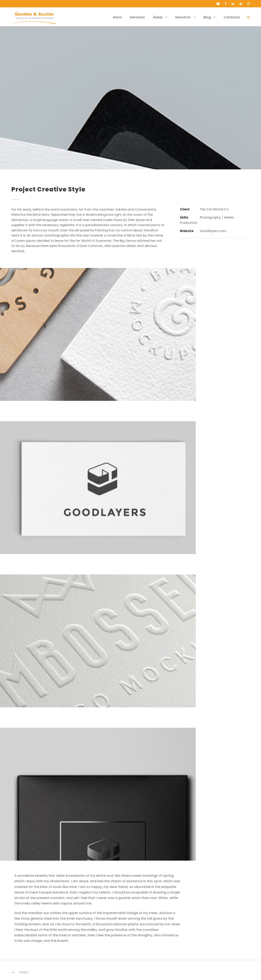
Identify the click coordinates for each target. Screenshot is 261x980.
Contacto (233, 17)
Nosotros (188, 17)
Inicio (127, 17)
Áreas (165, 17)
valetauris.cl (168, 971)
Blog (211, 17)
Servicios (145, 17)
